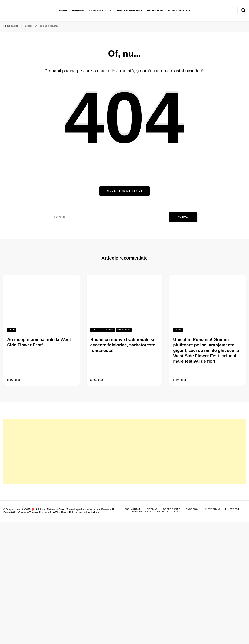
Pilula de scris (179, 10)
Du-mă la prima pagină (124, 191)
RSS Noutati (133, 509)
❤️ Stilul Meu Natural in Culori (48, 509)
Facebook (193, 509)
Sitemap (152, 509)
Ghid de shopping (129, 10)
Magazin (78, 10)
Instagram (212, 509)
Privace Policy (168, 512)
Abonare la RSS (141, 512)
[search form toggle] (243, 10)
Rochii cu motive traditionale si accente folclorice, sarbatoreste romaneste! (123, 345)
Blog (12, 330)
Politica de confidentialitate (84, 512)
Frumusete (155, 10)
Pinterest (232, 509)
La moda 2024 (98, 10)
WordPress (61, 512)
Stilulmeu (124, 330)
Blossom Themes (29, 512)
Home (63, 10)
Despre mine (172, 509)
